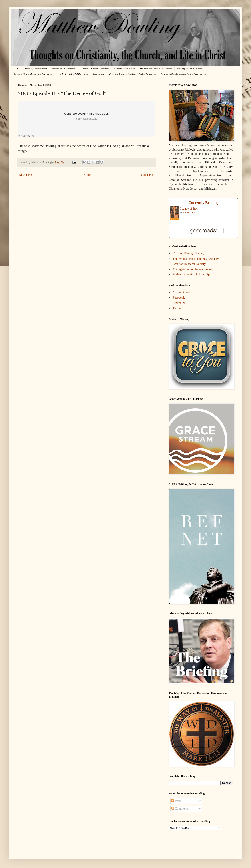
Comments (180, 809)
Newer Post (26, 175)
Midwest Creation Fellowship (191, 274)
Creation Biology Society (189, 253)
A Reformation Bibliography (74, 74)
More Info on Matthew (36, 69)
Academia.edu (182, 292)
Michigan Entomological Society (193, 269)
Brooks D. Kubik (190, 212)
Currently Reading (203, 203)
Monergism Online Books (190, 69)
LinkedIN (179, 303)
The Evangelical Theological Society (196, 259)
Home (16, 69)
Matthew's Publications (64, 69)
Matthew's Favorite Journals (95, 69)
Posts (176, 801)
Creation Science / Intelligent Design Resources (132, 74)
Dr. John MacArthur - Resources (156, 69)
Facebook (179, 298)
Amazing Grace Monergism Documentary (34, 74)
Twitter (177, 308)
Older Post (148, 175)
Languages (98, 74)
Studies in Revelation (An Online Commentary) (184, 74)
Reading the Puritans (124, 69)
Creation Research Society (189, 264)
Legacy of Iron (189, 209)
